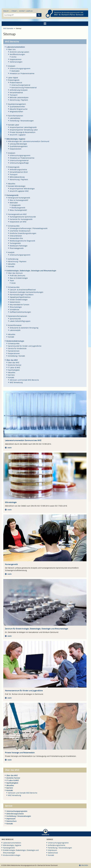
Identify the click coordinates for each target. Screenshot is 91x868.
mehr (10, 448)
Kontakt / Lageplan (26, 11)
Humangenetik (11, 564)
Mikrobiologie (11, 502)
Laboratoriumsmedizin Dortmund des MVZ (23, 440)
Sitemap (14, 11)
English (6, 11)
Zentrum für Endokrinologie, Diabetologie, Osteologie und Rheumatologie (37, 629)
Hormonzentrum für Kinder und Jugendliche (24, 691)
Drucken (84, 865)
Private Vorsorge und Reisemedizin (20, 753)
